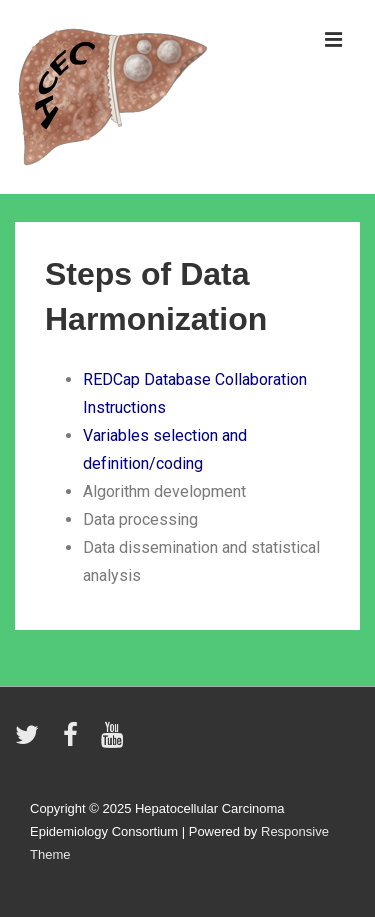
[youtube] (114, 741)
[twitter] (31, 741)
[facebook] (75, 741)
